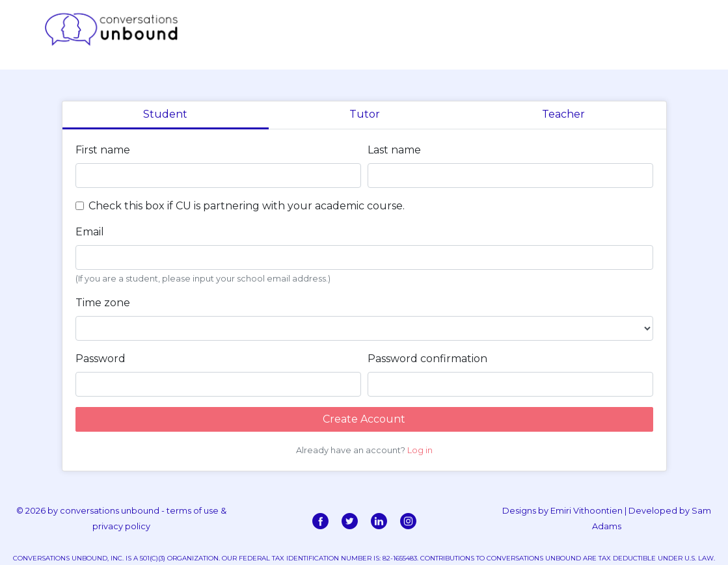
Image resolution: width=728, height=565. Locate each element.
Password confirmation (427, 359)
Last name (394, 150)
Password (101, 359)
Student (165, 114)
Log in (420, 450)
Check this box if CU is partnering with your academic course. (247, 206)
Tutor (365, 114)
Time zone (103, 303)
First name (103, 150)
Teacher (563, 114)
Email (90, 232)
